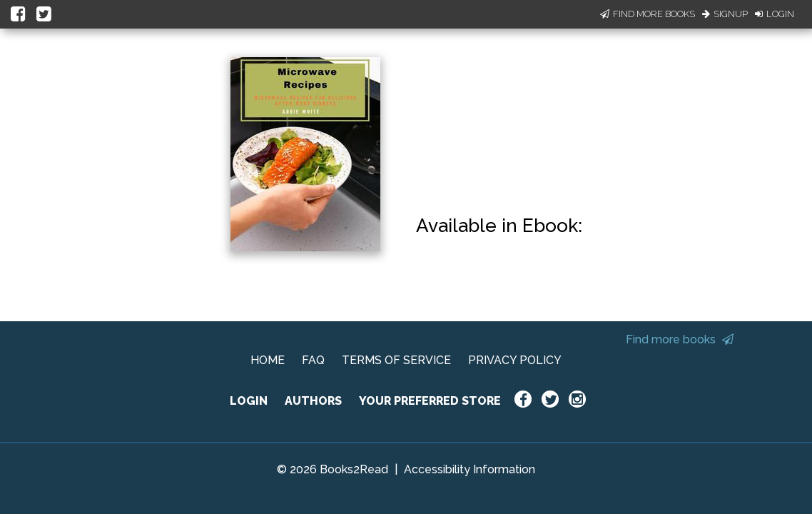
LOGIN (249, 401)
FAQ (313, 360)
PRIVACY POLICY (515, 360)
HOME (268, 360)
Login (775, 14)
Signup (725, 14)
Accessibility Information (470, 469)
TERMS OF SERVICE (396, 360)
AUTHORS (313, 401)
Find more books (680, 339)
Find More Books (648, 14)
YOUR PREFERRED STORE (430, 401)
